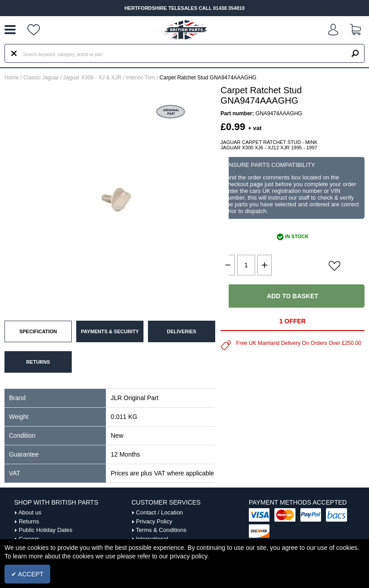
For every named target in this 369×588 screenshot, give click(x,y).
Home (12, 78)
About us (30, 512)
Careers (29, 539)
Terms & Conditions (161, 530)
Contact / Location (159, 512)
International (152, 539)
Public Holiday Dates (46, 530)
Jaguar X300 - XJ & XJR (92, 78)
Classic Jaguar (41, 78)
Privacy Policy (154, 521)
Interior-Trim (141, 78)
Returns (29, 521)
